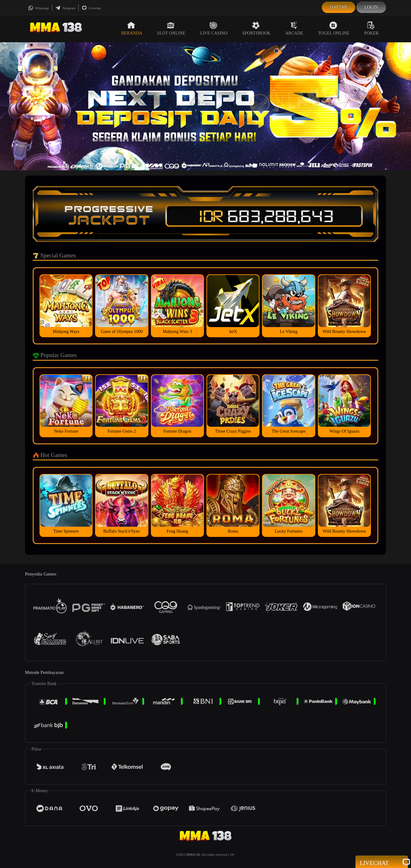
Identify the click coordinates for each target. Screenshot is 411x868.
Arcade (294, 28)
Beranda (132, 28)
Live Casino (214, 28)
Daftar (338, 7)
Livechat (91, 8)
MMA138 (193, 854)
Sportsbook (256, 28)
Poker (372, 28)
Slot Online (171, 28)
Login (371, 7)
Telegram (65, 8)
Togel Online (334, 28)
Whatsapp (38, 8)
